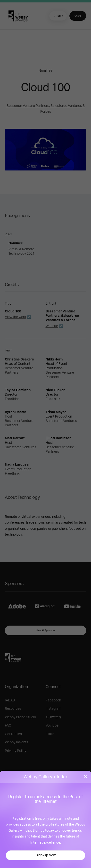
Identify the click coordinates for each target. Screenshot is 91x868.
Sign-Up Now (46, 855)
